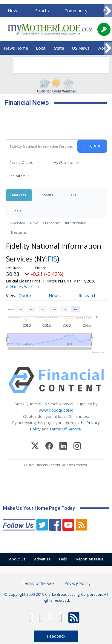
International (75, 223)
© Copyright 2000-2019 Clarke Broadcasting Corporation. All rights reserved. (56, 597)
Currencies (52, 223)
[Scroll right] (108, 11)
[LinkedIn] (63, 447)
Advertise (42, 559)
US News (81, 48)
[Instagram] (77, 447)
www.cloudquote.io (56, 410)
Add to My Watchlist (23, 287)
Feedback (56, 636)
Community (76, 10)
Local (41, 48)
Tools (17, 211)
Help (63, 559)
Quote (25, 295)
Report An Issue (90, 559)
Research (88, 295)
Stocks (47, 195)
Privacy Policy (77, 583)
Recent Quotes (21, 162)
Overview (18, 223)
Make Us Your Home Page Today (39, 508)
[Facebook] (49, 447)
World (103, 48)
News (14, 10)
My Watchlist (63, 162)
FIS (52, 259)
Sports (42, 10)
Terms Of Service (65, 429)
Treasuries (19, 232)
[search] (53, 65)
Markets (19, 195)
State (59, 48)
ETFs (72, 195)
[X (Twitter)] (35, 447)
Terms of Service (38, 583)
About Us (17, 559)
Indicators (17, 176)
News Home (16, 48)
